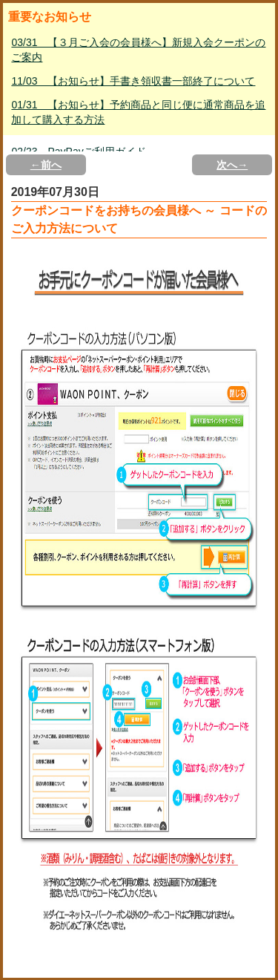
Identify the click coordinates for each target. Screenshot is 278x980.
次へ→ (232, 165)
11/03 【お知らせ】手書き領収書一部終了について (133, 81)
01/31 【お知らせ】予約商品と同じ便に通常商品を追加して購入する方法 (138, 112)
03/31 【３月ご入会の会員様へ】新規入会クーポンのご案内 (138, 50)
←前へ (46, 165)
